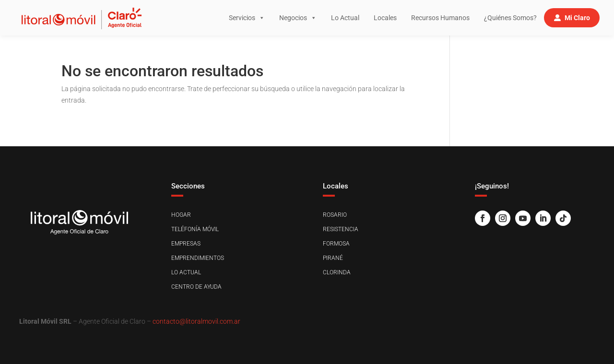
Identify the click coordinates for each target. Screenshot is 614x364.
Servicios (247, 18)
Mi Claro (577, 18)
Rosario (335, 215)
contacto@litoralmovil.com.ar (196, 321)
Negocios (298, 18)
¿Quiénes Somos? (510, 18)
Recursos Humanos (440, 18)
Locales (385, 18)
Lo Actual (345, 18)
